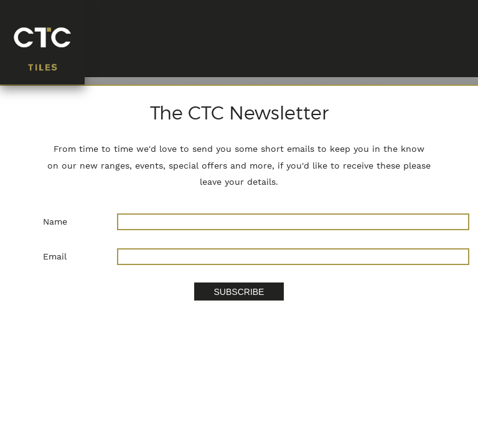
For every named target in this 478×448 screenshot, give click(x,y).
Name (55, 222)
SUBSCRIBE (239, 292)
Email (55, 256)
